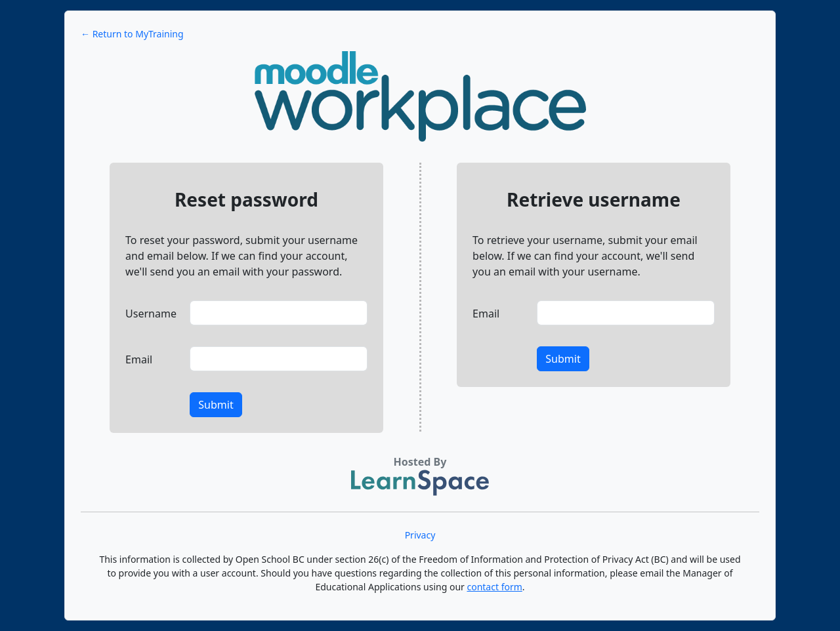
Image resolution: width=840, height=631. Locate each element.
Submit (216, 405)
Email (139, 359)
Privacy (420, 535)
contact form (494, 587)
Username (151, 314)
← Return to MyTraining (132, 34)
